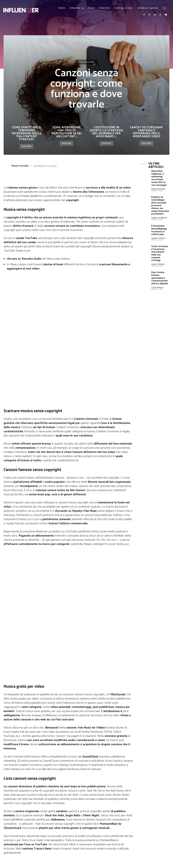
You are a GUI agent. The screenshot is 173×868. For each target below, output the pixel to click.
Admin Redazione (158, 189)
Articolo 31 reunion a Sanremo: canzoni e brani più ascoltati (103, 793)
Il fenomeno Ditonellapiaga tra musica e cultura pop (159, 229)
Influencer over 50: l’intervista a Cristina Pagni (34, 793)
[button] (164, 8)
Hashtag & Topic (87, 62)
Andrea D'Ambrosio (159, 217)
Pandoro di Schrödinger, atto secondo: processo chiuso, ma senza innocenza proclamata (160, 205)
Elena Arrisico (157, 285)
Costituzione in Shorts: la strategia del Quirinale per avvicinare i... (106, 132)
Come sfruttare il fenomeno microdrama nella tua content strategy (27, 133)
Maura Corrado (20, 166)
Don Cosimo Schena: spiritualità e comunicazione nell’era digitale (160, 276)
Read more (27, 146)
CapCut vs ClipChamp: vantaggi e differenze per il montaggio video (146, 132)
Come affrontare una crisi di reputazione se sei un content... (67, 132)
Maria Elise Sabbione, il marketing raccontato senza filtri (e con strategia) (160, 178)
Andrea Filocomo (158, 237)
